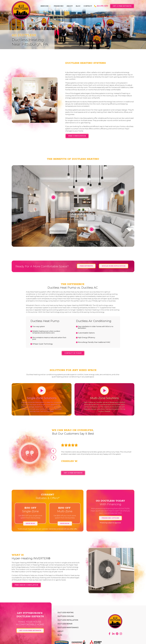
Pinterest (117, 634)
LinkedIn (113, 634)
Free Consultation (77, 136)
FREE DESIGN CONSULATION (26, 586)
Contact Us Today (73, 353)
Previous (53, 452)
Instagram (121, 634)
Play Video (42, 391)
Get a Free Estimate (122, 6)
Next (53, 459)
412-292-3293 (102, 6)
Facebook (109, 634)
